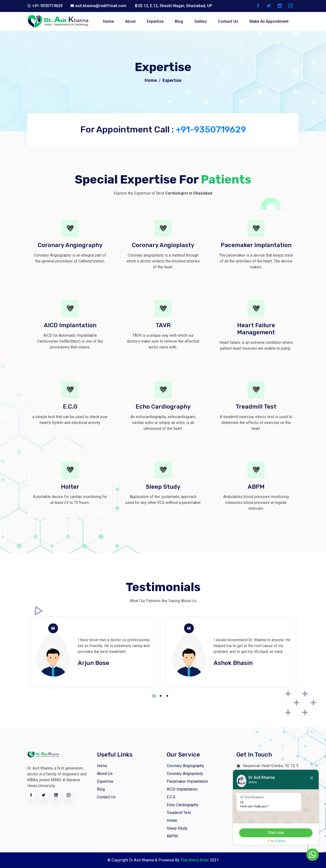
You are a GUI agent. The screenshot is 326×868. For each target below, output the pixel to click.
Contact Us (106, 797)
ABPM (172, 836)
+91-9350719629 (211, 129)
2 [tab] (161, 696)
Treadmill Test (179, 813)
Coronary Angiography (185, 766)
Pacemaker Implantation (187, 781)
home (108, 21)
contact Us (228, 21)
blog (179, 21)
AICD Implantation (182, 789)
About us (105, 774)
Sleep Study (177, 828)
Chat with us (299, 855)
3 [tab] (167, 696)
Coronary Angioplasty (185, 774)
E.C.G (171, 797)
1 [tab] (154, 696)
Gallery (201, 21)
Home (151, 80)
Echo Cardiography (183, 805)
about (130, 21)
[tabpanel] (95, 652)
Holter (172, 820)
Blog (101, 789)
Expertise (155, 21)
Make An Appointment (269, 21)
